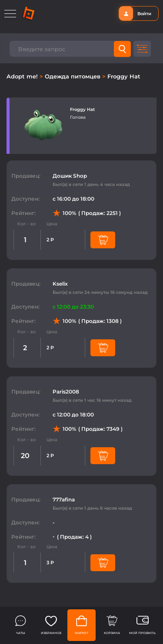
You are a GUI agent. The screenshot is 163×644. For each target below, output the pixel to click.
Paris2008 (66, 392)
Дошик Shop (70, 176)
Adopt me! (23, 76)
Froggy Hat (124, 76)
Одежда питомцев (73, 76)
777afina (64, 499)
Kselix (60, 284)
